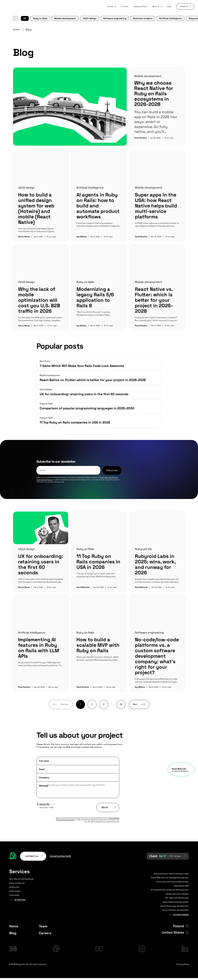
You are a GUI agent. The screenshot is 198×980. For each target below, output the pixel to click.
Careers (45, 933)
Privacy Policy (183, 966)
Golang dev (14, 887)
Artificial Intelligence (157, 18)
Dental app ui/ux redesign (177, 894)
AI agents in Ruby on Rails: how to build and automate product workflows (99, 203)
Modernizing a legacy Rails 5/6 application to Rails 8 (99, 297)
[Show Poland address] (187, 926)
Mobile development (62, 18)
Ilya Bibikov (82, 236)
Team (43, 926)
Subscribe (111, 470)
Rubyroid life (180, 18)
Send (109, 807)
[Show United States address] (187, 932)
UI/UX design (26, 187)
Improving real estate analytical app (173, 882)
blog (166, 7)
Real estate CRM (181, 885)
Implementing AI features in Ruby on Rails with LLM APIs (39, 648)
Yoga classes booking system (176, 902)
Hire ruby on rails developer (22, 879)
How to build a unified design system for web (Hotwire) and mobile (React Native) (36, 208)
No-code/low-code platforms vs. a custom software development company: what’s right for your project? (156, 656)
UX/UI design (84, 18)
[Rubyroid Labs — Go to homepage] (13, 856)
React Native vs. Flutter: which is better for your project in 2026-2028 (154, 300)
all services (20, 899)
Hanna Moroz (24, 236)
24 (121, 704)
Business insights (132, 18)
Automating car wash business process (171, 873)
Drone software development (175, 910)
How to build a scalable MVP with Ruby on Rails (98, 645)
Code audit (14, 895)
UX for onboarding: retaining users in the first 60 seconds (40, 564)
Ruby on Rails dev (17, 883)
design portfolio (134, 7)
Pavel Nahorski (83, 587)
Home (17, 29)
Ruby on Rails (39, 18)
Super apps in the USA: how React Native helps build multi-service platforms (156, 205)
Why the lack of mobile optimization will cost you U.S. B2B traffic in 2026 (39, 300)
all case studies (181, 914)
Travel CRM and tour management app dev (170, 877)
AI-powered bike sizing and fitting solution (170, 890)
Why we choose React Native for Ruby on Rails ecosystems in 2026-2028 (153, 93)
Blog (13, 933)
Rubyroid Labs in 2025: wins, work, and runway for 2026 (155, 564)
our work (116, 7)
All (25, 18)
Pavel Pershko (141, 137)
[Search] (15, 18)
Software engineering (107, 18)
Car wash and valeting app (177, 898)
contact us (184, 6)
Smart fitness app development (175, 906)
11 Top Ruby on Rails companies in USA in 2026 (99, 561)
